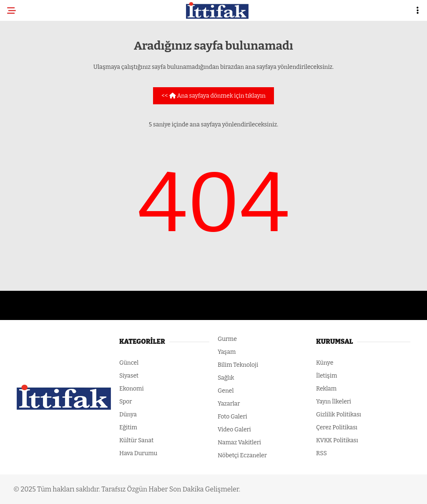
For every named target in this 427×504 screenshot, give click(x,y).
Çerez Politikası (337, 427)
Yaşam (227, 352)
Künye (325, 363)
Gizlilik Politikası (339, 415)
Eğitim (128, 427)
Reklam (326, 389)
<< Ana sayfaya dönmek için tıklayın (213, 96)
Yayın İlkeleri (334, 402)
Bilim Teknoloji (238, 365)
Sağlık (226, 378)
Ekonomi (132, 389)
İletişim (327, 376)
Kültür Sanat (136, 440)
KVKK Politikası (337, 440)
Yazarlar (229, 404)
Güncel (129, 363)
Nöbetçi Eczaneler (242, 455)
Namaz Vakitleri (239, 442)
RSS (322, 453)
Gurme (227, 339)
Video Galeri (234, 430)
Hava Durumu (138, 453)
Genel (226, 391)
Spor (126, 402)
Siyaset (129, 376)
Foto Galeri (232, 417)
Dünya (128, 415)
